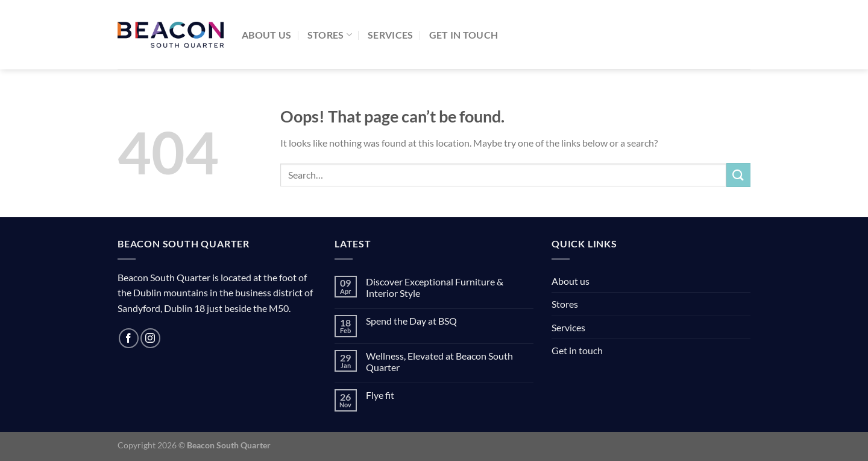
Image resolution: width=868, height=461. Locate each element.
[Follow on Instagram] (150, 338)
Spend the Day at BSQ (411, 321)
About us (267, 35)
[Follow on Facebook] (129, 338)
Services (391, 35)
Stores (330, 35)
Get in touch (464, 35)
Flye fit (380, 395)
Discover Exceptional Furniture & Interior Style (435, 287)
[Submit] (738, 175)
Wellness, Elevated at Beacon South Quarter (439, 361)
